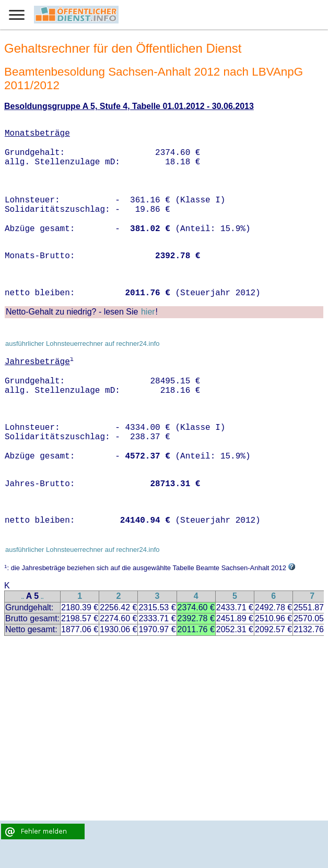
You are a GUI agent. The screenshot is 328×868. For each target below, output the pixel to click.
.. (23, 597)
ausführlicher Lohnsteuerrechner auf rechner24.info (83, 343)
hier (148, 312)
